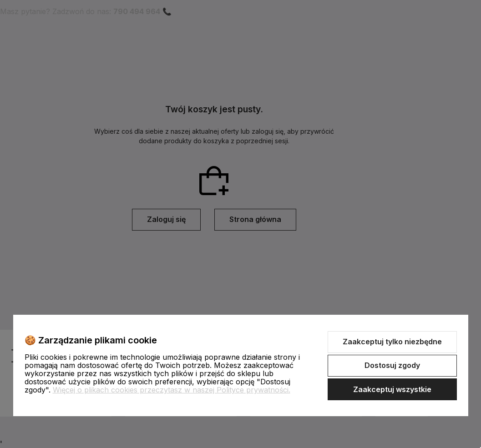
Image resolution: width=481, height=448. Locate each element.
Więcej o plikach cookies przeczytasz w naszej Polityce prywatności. (172, 390)
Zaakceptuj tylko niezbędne (392, 342)
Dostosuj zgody (392, 365)
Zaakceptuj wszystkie (392, 389)
